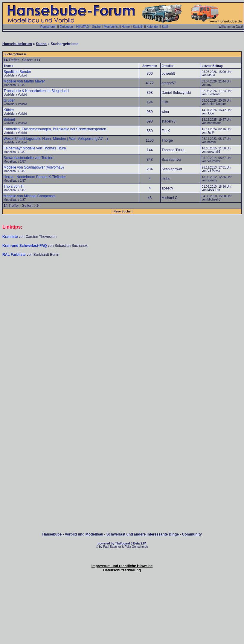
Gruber (9, 100)
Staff (165, 27)
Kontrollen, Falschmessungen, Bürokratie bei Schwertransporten (55, 129)
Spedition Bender (17, 72)
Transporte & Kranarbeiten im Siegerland (36, 91)
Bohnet (9, 120)
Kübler (9, 110)
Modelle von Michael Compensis (29, 196)
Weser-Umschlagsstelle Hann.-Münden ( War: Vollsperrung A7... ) (56, 139)
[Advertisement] (122, 303)
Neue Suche (122, 211)
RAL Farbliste (15, 255)
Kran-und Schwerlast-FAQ (25, 246)
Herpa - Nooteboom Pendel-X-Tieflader (35, 177)
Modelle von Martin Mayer (24, 81)
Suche (96, 27)
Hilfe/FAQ (83, 27)
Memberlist (111, 27)
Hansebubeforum (17, 44)
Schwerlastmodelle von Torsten (28, 158)
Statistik (138, 27)
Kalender (152, 27)
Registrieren (48, 27)
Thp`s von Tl (13, 186)
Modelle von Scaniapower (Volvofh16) (34, 167)
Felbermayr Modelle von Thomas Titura (35, 148)
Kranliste (10, 237)
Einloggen (66, 27)
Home (126, 27)
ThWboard (122, 543)
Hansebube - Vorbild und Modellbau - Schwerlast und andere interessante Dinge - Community (122, 534)
